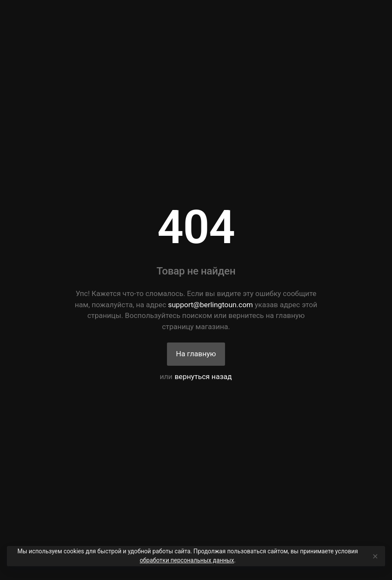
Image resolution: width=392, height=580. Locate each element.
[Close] (375, 556)
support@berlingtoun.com (210, 305)
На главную (196, 354)
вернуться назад (203, 376)
